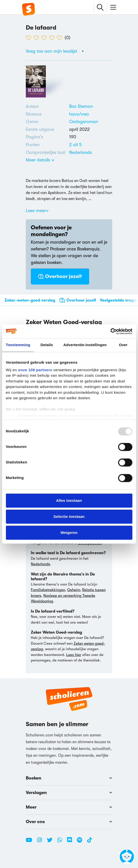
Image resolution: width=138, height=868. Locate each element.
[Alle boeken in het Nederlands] (81, 152)
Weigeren (69, 533)
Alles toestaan (69, 500)
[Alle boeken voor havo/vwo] (79, 114)
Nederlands (81, 152)
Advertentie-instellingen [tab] (85, 345)
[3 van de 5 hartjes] (45, 38)
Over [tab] (123, 345)
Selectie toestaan (69, 516)
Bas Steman (81, 106)
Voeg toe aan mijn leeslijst (56, 51)
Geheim (74, 590)
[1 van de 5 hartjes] (30, 38)
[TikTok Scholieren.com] (90, 842)
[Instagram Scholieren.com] (41, 842)
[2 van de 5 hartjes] (37, 38)
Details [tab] (47, 345)
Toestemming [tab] (18, 345)
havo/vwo (79, 114)
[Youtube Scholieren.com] (31, 842)
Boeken (69, 778)
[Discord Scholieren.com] (71, 842)
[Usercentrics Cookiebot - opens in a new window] (110, 331)
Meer (69, 807)
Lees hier (74, 655)
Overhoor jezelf (60, 276)
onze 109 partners (35, 370)
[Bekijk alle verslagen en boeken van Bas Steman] (81, 106)
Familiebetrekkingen (48, 590)
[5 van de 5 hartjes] (61, 38)
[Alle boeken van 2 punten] (75, 145)
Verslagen (69, 793)
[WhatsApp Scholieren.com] (62, 842)
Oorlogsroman (84, 122)
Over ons (69, 822)
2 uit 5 (75, 145)
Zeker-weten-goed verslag (30, 300)
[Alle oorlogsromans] (84, 122)
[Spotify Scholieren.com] (81, 842)
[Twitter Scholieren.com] (51, 842)
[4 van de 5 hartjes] (53, 38)
